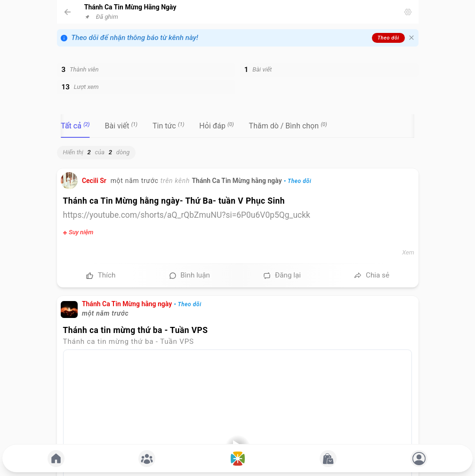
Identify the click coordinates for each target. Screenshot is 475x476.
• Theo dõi (298, 181)
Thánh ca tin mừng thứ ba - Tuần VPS (136, 330)
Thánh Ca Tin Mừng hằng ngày (237, 181)
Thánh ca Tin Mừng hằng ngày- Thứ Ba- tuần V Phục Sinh (174, 201)
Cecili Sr (94, 181)
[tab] (75, 126)
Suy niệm (81, 232)
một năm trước (135, 181)
